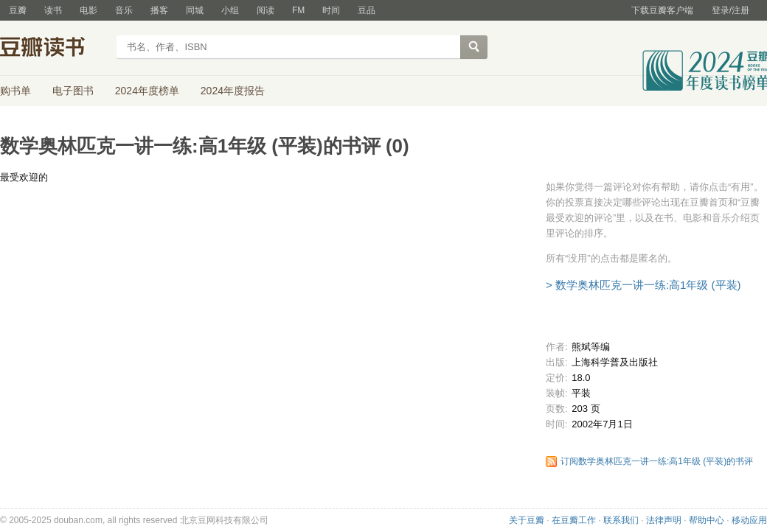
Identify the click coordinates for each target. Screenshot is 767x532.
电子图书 (73, 91)
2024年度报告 (233, 91)
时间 (331, 10)
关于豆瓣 (527, 520)
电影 (88, 10)
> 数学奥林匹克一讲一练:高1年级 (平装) (643, 285)
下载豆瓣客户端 (662, 10)
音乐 (124, 10)
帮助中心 (707, 520)
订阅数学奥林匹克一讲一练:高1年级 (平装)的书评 (657, 461)
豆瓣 (18, 10)
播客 (159, 10)
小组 (230, 10)
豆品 (367, 10)
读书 (53, 10)
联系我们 (621, 520)
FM (298, 10)
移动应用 (749, 520)
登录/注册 (730, 10)
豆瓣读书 (53, 49)
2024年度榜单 (147, 91)
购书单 (15, 91)
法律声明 (664, 520)
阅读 (265, 10)
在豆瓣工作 (574, 520)
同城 (195, 10)
